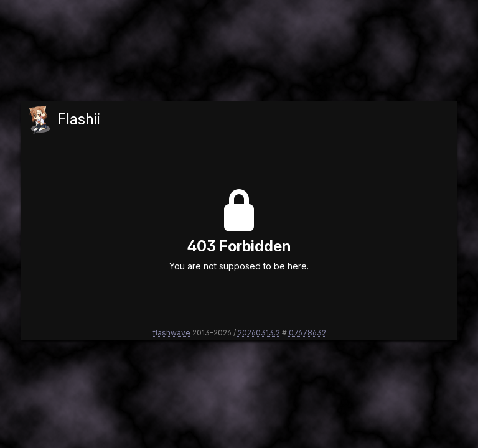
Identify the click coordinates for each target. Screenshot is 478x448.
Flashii (79, 119)
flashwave (171, 333)
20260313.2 (259, 333)
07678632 (307, 333)
